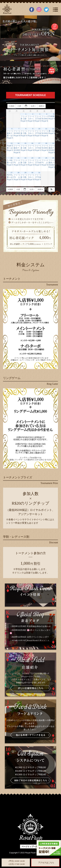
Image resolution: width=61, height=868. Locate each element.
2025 (42, 106)
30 (32, 173)
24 (39, 158)
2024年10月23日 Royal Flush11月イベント (31, 641)
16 (32, 143)
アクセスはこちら (46, 863)
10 (39, 129)
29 (25, 173)
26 (53, 158)
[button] (52, 189)
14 (18, 143)
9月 (19, 106)
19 (53, 143)
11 (46, 129)
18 (46, 143)
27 (11, 173)
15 (25, 143)
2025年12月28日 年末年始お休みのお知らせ (31, 626)
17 (39, 143)
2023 (12, 106)
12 (53, 129)
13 (11, 143)
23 (32, 158)
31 (39, 173)
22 (25, 158)
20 (11, 158)
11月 (33, 106)
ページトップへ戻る (30, 847)
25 (46, 158)
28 (18, 173)
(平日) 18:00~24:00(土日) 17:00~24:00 (17, 863)
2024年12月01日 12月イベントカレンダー (30, 637)
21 (18, 158)
